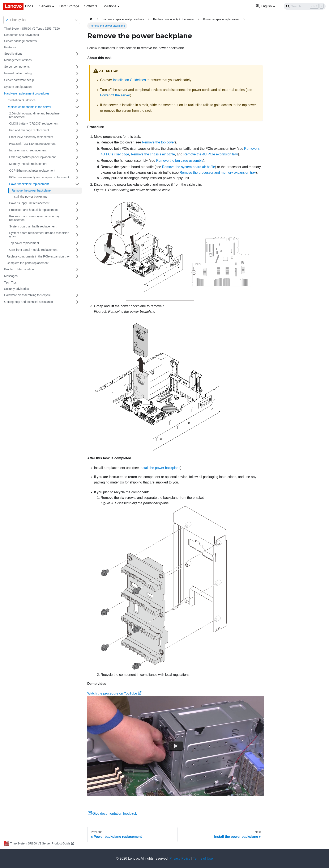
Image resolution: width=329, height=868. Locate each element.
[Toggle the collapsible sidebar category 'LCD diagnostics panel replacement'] (77, 157)
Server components (17, 67)
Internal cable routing (18, 73)
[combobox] (11, 20)
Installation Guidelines (21, 100)
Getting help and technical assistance (29, 302)
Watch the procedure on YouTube (114, 693)
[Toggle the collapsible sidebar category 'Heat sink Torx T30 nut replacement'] (77, 144)
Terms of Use (203, 858)
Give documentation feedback (112, 814)
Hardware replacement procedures (27, 93)
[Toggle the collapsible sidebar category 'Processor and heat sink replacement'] (77, 210)
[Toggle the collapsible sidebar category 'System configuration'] (77, 87)
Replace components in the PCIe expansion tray (38, 256)
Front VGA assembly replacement (31, 137)
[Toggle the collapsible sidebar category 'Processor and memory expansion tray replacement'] (77, 218)
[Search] (305, 6)
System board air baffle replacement (33, 226)
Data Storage (69, 6)
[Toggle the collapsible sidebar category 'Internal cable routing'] (77, 74)
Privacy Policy (180, 858)
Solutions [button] (109, 6)
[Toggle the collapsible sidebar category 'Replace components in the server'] (77, 107)
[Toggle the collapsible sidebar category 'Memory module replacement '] (77, 164)
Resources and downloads (22, 35)
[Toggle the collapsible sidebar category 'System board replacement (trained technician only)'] (77, 235)
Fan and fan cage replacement (29, 130)
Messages (11, 276)
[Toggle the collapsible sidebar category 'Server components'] (77, 67)
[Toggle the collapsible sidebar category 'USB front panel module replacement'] (77, 250)
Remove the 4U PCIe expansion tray (211, 154)
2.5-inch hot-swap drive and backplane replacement (34, 115)
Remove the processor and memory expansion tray (218, 173)
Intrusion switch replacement (28, 150)
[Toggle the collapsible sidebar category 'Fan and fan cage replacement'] (77, 130)
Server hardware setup (19, 80)
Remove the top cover (159, 142)
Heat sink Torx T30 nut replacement (32, 144)
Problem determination (19, 269)
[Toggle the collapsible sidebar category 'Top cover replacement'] (77, 243)
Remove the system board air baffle (188, 167)
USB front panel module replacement (33, 250)
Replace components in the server (29, 107)
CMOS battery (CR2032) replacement (34, 123)
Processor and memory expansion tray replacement (34, 218)
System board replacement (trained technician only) (39, 235)
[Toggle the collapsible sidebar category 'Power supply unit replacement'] (77, 203)
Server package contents (20, 41)
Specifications (13, 54)
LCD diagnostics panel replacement (32, 157)
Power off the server (115, 95)
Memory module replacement (28, 164)
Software (91, 6)
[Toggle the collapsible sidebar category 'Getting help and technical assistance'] (77, 302)
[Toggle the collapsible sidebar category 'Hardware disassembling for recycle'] (77, 295)
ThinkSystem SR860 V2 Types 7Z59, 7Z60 (32, 29)
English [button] (264, 6)
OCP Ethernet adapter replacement (32, 171)
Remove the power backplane (31, 190)
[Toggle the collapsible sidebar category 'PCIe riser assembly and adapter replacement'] (77, 177)
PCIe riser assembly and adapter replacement (39, 177)
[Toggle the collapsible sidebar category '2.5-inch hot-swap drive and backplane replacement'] (77, 115)
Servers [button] (45, 6)
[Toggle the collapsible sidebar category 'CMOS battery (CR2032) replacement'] (77, 124)
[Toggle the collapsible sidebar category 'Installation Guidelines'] (77, 100)
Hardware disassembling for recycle (27, 295)
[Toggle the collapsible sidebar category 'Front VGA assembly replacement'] (77, 137)
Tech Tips (10, 282)
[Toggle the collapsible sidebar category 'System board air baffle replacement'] (77, 227)
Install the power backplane (30, 197)
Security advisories (17, 289)
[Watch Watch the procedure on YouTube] (176, 746)
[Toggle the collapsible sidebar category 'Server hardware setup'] (77, 80)
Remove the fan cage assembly (180, 161)
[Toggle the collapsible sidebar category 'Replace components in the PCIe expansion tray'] (77, 257)
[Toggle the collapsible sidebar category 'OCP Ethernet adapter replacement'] (77, 171)
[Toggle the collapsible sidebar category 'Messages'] (77, 276)
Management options (18, 60)
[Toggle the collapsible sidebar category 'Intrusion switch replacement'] (77, 151)
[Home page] (91, 19)
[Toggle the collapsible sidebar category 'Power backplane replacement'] (77, 184)
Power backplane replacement (29, 184)
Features (10, 47)
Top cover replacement (24, 243)
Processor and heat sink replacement (33, 210)
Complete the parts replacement (28, 263)
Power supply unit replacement (29, 203)
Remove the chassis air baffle (153, 154)
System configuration (18, 87)
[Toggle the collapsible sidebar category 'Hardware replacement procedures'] (77, 94)
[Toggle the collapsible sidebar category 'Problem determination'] (77, 269)
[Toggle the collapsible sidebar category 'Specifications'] (77, 54)
